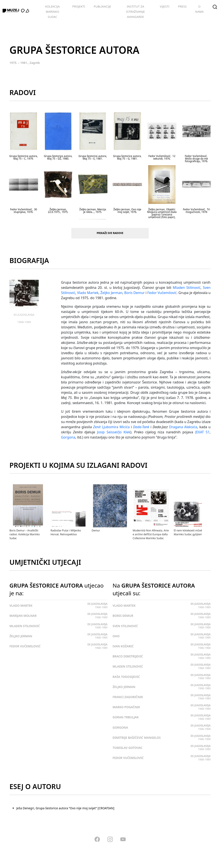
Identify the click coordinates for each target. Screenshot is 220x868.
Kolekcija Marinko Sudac (52, 12)
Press (182, 6)
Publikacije (102, 6)
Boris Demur (134, 293)
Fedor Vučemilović (162, 293)
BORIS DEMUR (123, 616)
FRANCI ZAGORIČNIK (128, 697)
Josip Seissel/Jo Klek (114, 432)
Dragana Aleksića (183, 427)
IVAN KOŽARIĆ (123, 646)
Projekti (79, 6)
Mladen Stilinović (187, 288)
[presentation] (208, 489)
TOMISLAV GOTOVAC (128, 748)
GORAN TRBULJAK (126, 717)
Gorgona (68, 437)
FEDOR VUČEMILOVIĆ (25, 646)
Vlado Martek (88, 293)
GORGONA (120, 727)
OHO (116, 636)
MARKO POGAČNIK (126, 707)
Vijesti (165, 6)
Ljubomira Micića (116, 427)
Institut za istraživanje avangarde (136, 12)
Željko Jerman (111, 293)
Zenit (97, 427)
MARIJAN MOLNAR (23, 616)
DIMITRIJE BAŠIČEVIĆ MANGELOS (137, 738)
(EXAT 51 (202, 432)
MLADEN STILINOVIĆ (25, 626)
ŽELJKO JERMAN (21, 636)
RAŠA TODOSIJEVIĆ (126, 677)
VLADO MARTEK (21, 606)
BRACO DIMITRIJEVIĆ (128, 656)
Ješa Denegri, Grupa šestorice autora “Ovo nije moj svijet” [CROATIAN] (65, 808)
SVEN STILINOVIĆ (125, 626)
